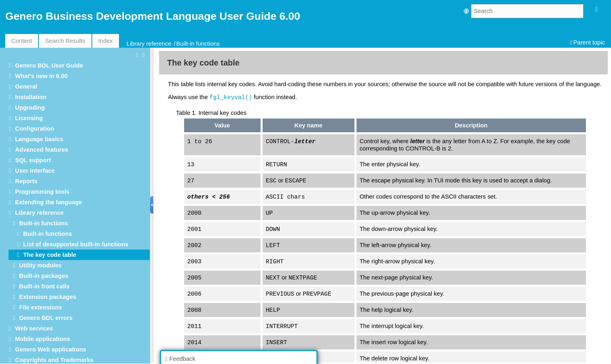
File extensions (40, 307)
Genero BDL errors (46, 318)
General (26, 87)
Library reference (149, 44)
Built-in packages (43, 276)
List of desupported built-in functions (76, 244)
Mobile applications (42, 339)
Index (106, 41)
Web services (34, 328)
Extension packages (48, 297)
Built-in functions (198, 44)
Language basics (39, 139)
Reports (26, 181)
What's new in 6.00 (41, 76)
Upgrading (30, 108)
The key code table (50, 255)
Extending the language (48, 202)
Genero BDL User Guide (49, 66)
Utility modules (40, 265)
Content (22, 41)
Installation (31, 97)
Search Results (65, 41)
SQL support (33, 160)
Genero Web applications (51, 349)
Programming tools (42, 192)
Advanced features (41, 150)
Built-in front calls (44, 286)
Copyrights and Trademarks (54, 360)
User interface (35, 171)
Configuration (34, 129)
